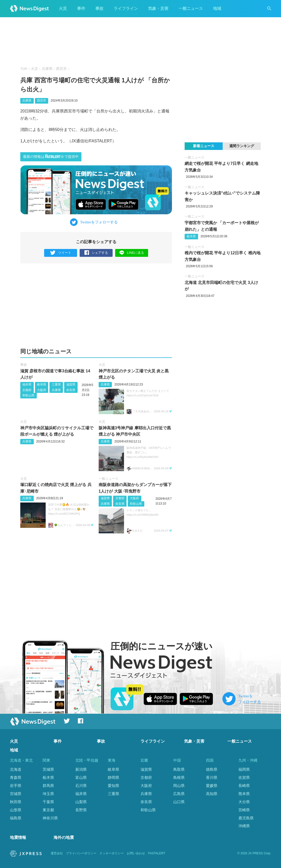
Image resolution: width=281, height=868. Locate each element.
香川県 (212, 777)
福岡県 (244, 769)
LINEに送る (132, 253)
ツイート (61, 253)
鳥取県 (179, 769)
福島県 (16, 818)
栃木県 (191, 236)
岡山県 (179, 786)
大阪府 (42, 390)
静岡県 (113, 777)
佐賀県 (244, 777)
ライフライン (126, 8)
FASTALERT (157, 853)
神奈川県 (50, 818)
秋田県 (16, 802)
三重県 (56, 384)
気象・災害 (158, 8)
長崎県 (244, 786)
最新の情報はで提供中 (51, 156)
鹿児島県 (246, 818)
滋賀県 (71, 384)
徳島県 (212, 769)
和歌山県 (28, 395)
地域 (217, 8)
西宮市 (61, 69)
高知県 (212, 794)
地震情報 (18, 837)
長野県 (81, 810)
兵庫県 (47, 69)
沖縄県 (244, 826)
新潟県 (81, 769)
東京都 (48, 810)
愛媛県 (212, 786)
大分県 (244, 802)
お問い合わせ (136, 853)
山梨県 (81, 802)
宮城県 (16, 794)
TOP (24, 69)
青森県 (16, 777)
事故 (99, 8)
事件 (81, 8)
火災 (63, 8)
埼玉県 (48, 794)
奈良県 (71, 390)
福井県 (27, 384)
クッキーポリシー (112, 853)
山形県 (16, 810)
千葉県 (48, 802)
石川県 (81, 786)
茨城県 (48, 769)
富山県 (81, 777)
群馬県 (48, 786)
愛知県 (113, 786)
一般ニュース (191, 8)
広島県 (179, 794)
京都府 (27, 390)
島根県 (179, 777)
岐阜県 (42, 384)
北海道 (16, 769)
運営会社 (57, 853)
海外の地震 (64, 837)
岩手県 (16, 786)
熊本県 (244, 794)
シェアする (96, 253)
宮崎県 (244, 810)
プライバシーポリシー (81, 853)
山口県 (179, 802)
